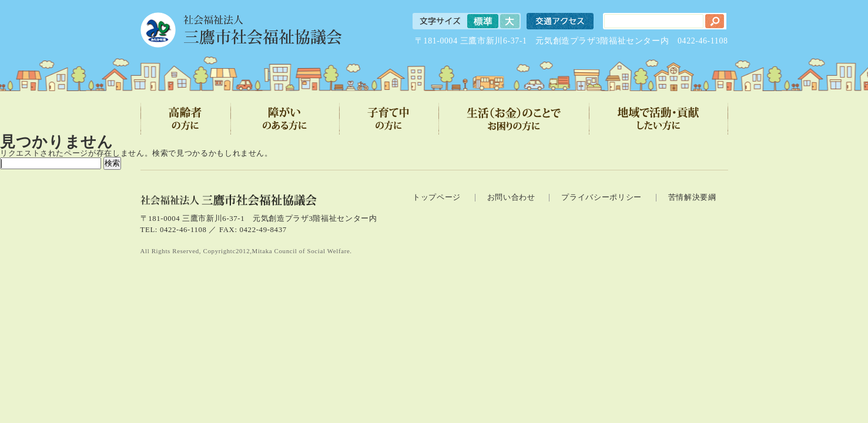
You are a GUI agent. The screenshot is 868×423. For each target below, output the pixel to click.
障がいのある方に (285, 119)
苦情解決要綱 (692, 197)
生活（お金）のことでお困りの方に (514, 119)
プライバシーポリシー (601, 197)
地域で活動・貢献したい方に (659, 119)
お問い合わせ (511, 197)
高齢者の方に (186, 119)
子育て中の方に (389, 119)
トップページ (437, 197)
